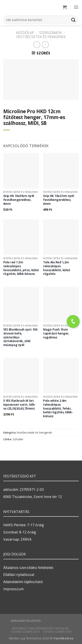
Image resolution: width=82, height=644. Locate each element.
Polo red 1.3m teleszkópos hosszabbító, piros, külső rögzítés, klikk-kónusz (21, 268)
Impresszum (13, 589)
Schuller (18, 439)
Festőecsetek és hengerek (41, 37)
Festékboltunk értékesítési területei (41, 628)
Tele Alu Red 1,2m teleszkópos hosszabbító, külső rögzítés (56, 268)
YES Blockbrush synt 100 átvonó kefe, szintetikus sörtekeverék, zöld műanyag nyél (20, 337)
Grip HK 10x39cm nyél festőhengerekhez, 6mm (19, 200)
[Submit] (73, 20)
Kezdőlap (25, 33)
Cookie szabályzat (25, 632)
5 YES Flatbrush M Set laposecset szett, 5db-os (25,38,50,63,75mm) (19, 404)
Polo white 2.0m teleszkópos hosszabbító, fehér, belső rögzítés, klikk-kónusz (58, 408)
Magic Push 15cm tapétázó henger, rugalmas (56, 333)
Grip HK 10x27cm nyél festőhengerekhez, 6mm (58, 200)
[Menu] (76, 7)
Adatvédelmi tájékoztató (23, 582)
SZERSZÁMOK (51, 33)
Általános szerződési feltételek (28, 568)
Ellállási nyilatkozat (19, 575)
